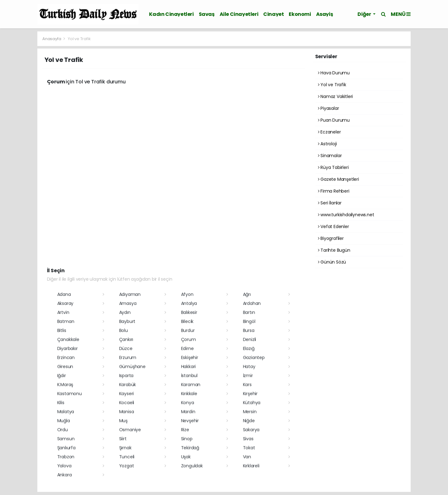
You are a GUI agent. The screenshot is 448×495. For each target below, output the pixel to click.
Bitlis (62, 330)
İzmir (248, 376)
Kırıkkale (189, 394)
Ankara (65, 475)
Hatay (249, 367)
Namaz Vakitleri (336, 96)
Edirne (187, 348)
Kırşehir (250, 394)
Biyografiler (331, 238)
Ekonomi (300, 14)
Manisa (127, 412)
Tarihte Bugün (334, 250)
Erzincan (66, 357)
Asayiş (325, 14)
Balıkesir (189, 312)
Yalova (64, 466)
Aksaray (65, 303)
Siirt (123, 439)
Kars (247, 385)
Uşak (186, 457)
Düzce (126, 348)
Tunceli (127, 457)
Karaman (191, 385)
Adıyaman (130, 294)
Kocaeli (127, 403)
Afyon (187, 294)
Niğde (249, 421)
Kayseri (127, 394)
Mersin (250, 412)
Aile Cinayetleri (239, 14)
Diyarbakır (68, 348)
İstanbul (189, 376)
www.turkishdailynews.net (346, 215)
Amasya (128, 303)
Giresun (65, 367)
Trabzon (66, 457)
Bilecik (187, 321)
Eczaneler (329, 132)
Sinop (187, 439)
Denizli (250, 339)
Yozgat (127, 466)
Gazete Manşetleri (338, 179)
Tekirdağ (190, 448)
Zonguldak (192, 466)
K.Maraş (65, 385)
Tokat (249, 448)
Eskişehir (190, 357)
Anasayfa (52, 39)
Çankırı (126, 339)
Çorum (189, 339)
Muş (123, 421)
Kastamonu (70, 394)
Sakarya (251, 430)
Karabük (128, 385)
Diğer (365, 14)
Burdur (188, 330)
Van (247, 457)
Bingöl (249, 321)
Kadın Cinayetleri (171, 14)
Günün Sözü (332, 262)
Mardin (188, 412)
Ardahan (252, 303)
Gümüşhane (132, 367)
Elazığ (249, 348)
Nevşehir (190, 421)
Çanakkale (68, 339)
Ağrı (247, 294)
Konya (188, 403)
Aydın (125, 312)
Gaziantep (254, 357)
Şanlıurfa (66, 448)
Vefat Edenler (334, 226)
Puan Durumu (334, 120)
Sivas (248, 439)
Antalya (189, 303)
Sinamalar (330, 156)
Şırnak (125, 448)
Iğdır (62, 376)
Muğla (64, 421)
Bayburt (127, 321)
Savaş (207, 14)
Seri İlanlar (330, 203)
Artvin (63, 312)
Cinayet (273, 14)
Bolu (124, 330)
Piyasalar (329, 108)
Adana (64, 294)
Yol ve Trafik (79, 39)
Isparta (126, 376)
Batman (66, 321)
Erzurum (128, 357)
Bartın (249, 312)
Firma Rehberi (334, 191)
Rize (185, 430)
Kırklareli (251, 466)
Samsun (66, 439)
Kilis (61, 403)
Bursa (249, 330)
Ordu (63, 430)
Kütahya (252, 403)
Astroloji (327, 144)
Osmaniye (130, 430)
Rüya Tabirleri (333, 167)
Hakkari (189, 367)
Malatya (66, 412)
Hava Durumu (334, 73)
